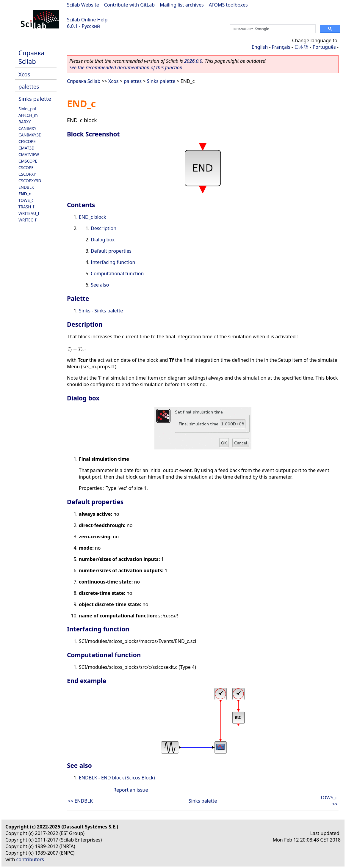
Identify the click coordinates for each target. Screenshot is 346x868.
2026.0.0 (193, 61)
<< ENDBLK (80, 801)
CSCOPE (26, 168)
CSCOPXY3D (30, 181)
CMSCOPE (28, 161)
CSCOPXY (27, 174)
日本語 (301, 47)
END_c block (93, 217)
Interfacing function (113, 262)
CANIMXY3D (30, 135)
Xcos (24, 74)
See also (100, 285)
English (260, 47)
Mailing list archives (182, 5)
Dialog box (103, 240)
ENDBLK (26, 187)
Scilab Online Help (87, 20)
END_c (25, 194)
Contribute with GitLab (129, 5)
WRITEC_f (27, 220)
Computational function (117, 273)
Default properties (111, 251)
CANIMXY (27, 128)
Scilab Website (83, 5)
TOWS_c (26, 200)
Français (281, 47)
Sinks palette (35, 99)
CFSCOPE (27, 141)
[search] (272, 29)
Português (324, 47)
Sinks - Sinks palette (101, 311)
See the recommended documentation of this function (126, 67)
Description (104, 228)
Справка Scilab (31, 57)
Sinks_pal (27, 109)
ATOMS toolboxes (228, 5)
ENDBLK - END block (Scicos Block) (117, 778)
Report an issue (131, 790)
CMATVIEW (29, 154)
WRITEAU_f (29, 213)
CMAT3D (26, 148)
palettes (29, 86)
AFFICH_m (28, 115)
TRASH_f (26, 207)
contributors (30, 859)
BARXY (25, 122)
